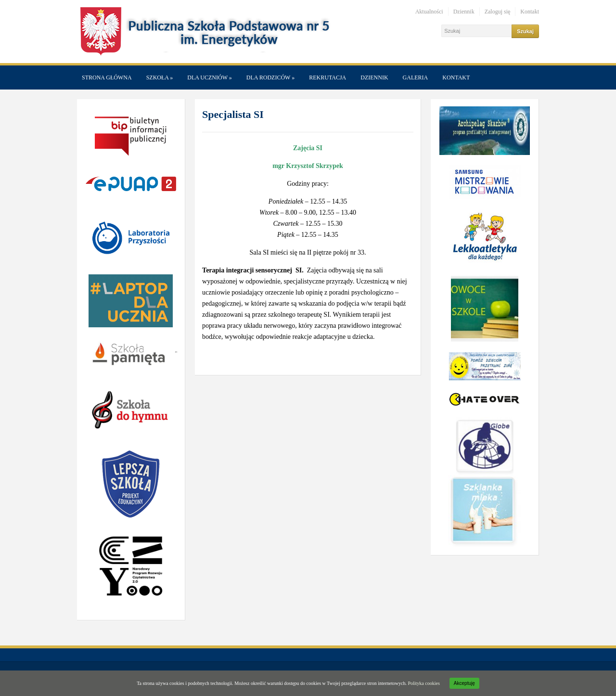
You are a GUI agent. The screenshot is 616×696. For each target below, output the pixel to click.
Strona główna (107, 77)
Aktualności (429, 12)
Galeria (416, 77)
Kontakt (530, 12)
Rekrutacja (327, 77)
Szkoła (160, 77)
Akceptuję (464, 683)
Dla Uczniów (209, 77)
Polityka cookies (423, 683)
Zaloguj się (498, 12)
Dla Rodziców (270, 77)
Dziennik (464, 12)
